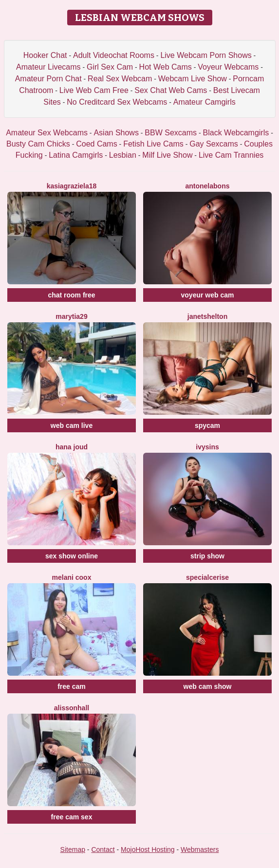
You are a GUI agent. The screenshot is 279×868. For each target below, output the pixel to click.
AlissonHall (72, 708)
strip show (207, 556)
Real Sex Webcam (120, 79)
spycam (207, 425)
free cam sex (72, 817)
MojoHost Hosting (148, 850)
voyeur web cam (208, 295)
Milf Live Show (167, 155)
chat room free (71, 295)
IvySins (207, 447)
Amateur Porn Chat (48, 79)
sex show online (72, 556)
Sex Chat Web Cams (171, 90)
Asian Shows (116, 133)
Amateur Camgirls (205, 102)
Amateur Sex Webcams (47, 133)
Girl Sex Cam (110, 67)
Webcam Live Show (193, 79)
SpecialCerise (207, 577)
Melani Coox (72, 577)
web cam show (208, 686)
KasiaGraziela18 (72, 186)
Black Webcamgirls (236, 133)
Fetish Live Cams (153, 144)
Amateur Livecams (48, 67)
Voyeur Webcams (228, 67)
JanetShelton (207, 316)
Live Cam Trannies (231, 155)
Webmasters (200, 850)
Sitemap (73, 850)
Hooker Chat (45, 55)
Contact (103, 850)
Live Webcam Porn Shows (206, 55)
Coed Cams (96, 144)
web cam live (72, 425)
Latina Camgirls (76, 155)
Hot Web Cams (166, 67)
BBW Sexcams (171, 133)
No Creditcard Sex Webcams (117, 102)
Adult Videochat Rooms (114, 55)
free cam (72, 686)
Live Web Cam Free (94, 90)
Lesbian (123, 155)
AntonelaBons (207, 186)
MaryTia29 (71, 316)
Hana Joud (72, 447)
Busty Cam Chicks (38, 144)
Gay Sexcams (214, 144)
